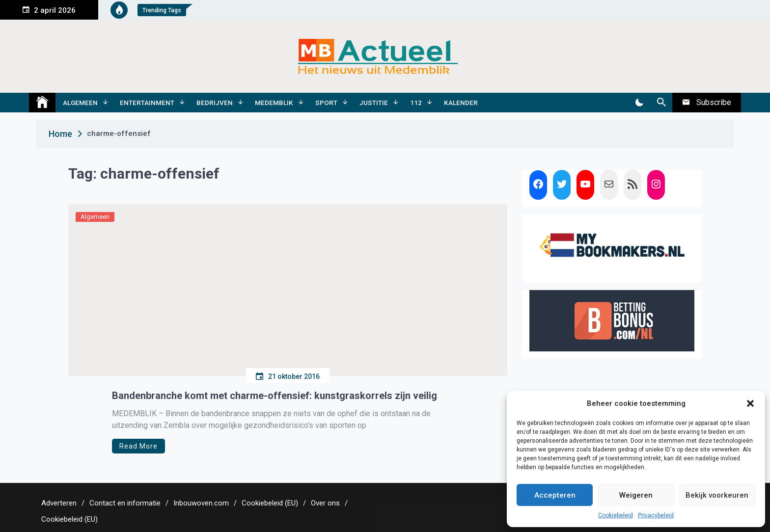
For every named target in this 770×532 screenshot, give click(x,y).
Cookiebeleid (616, 515)
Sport (326, 103)
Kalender (461, 103)
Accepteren (555, 495)
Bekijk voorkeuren (717, 495)
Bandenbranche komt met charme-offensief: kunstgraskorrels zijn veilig (275, 396)
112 (416, 103)
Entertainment (147, 103)
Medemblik (274, 103)
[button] (750, 403)
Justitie (374, 103)
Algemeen (80, 103)
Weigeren (636, 495)
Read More (138, 446)
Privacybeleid (656, 515)
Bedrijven (215, 103)
